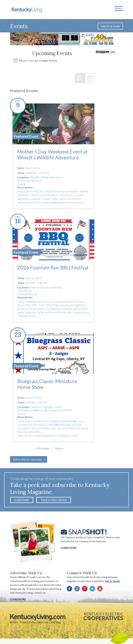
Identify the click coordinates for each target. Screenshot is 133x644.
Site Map (56, 625)
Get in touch (113, 584)
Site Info (43, 625)
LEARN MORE (18, 602)
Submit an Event (110, 28)
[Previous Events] (42, 451)
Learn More (69, 551)
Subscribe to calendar (27, 462)
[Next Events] (59, 451)
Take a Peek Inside (54, 503)
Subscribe (22, 503)
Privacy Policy (28, 625)
